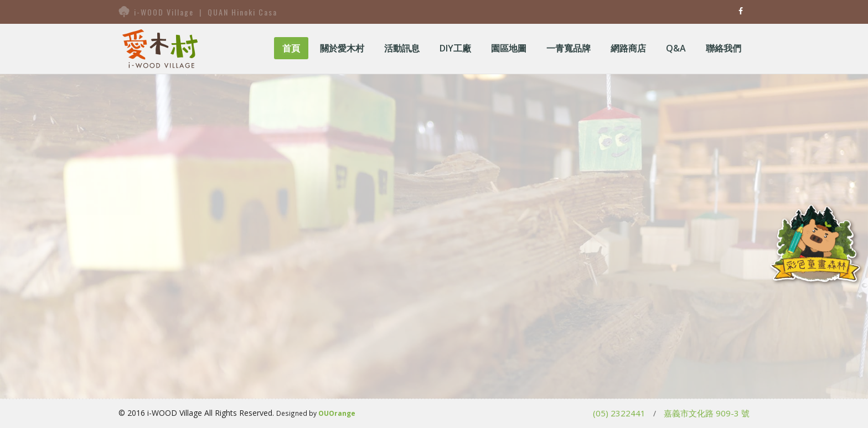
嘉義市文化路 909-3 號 (707, 413)
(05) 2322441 (619, 413)
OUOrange (337, 413)
